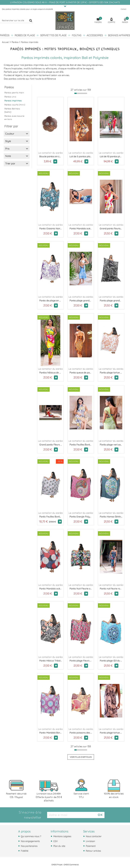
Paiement (90, 846)
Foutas (77, 35)
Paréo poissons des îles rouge (81, 733)
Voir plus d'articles (81, 757)
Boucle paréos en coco (51, 156)
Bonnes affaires (119, 35)
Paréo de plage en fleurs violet (51, 300)
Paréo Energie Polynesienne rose (81, 517)
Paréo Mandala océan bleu (81, 228)
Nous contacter (93, 836)
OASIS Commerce (71, 865)
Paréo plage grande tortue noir (111, 300)
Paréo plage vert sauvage (111, 445)
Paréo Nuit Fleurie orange (81, 589)
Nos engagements (30, 841)
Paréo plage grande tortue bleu (81, 300)
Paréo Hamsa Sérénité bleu (111, 517)
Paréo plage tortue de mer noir (111, 733)
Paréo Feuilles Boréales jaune (81, 445)
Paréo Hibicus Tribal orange (51, 661)
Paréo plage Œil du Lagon (111, 661)
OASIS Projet (57, 865)
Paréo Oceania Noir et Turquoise (51, 228)
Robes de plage (25, 35)
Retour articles (93, 851)
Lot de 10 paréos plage (111, 156)
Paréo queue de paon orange (81, 373)
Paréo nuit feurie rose (111, 589)
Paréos (5, 35)
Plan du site (59, 846)
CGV (55, 841)
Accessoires (95, 35)
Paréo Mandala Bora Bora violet (51, 733)
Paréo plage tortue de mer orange (111, 373)
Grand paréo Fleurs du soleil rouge (51, 445)
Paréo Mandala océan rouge (51, 589)
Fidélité (24, 851)
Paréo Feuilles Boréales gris (51, 517)
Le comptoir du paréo (50, 153)
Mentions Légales (62, 836)
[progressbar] (81, 93)
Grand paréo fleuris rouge (111, 228)
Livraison (90, 841)
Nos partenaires (29, 846)
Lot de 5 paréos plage (81, 156)
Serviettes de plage (53, 35)
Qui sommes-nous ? (31, 836)
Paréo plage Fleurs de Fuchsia (81, 661)
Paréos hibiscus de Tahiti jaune (51, 373)
